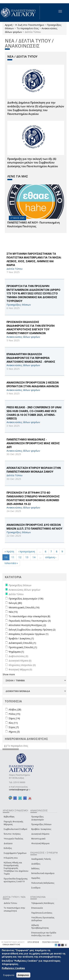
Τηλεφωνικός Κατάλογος (43, 903)
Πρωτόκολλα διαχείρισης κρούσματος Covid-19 (16, 880)
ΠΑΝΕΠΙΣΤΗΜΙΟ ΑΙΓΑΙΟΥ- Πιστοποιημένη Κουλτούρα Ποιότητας (34, 224)
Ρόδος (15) (14, 714)
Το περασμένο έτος (28, 28)
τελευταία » (11, 563)
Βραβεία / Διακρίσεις (41, 829)
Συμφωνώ (9, 975)
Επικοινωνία (37, 908)
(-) (6, 746)
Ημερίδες (36, 878)
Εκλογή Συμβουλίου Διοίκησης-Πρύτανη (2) (32, 630)
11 (13, 557)
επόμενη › (51, 557)
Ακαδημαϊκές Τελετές (41, 859)
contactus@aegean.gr (20, 790)
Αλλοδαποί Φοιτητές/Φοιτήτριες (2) (27, 625)
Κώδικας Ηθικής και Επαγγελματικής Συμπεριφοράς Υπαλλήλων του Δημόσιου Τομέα (16, 868)
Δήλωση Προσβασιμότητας (40, 927)
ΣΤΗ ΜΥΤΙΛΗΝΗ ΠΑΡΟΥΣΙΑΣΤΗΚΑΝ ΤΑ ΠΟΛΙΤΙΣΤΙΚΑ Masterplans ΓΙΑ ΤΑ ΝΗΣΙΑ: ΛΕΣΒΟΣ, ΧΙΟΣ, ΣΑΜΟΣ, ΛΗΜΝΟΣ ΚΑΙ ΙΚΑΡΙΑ (34, 259)
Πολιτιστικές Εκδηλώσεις (43, 883)
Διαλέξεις (36, 864)
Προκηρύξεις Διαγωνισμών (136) (26, 599)
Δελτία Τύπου (10, 903)
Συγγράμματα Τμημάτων (15, 853)
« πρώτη (9, 551)
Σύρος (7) (14, 727)
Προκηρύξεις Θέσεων (41, 824)
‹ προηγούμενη (27, 551)
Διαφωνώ (23, 975)
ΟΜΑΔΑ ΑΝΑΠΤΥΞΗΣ (11, 944)
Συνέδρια (36, 888)
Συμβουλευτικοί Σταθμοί (15, 829)
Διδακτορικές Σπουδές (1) (22, 643)
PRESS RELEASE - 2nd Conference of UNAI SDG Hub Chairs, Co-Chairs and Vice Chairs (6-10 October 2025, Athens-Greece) (34, 413)
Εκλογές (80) (15, 603)
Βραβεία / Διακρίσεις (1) (21, 638)
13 (27, 557)
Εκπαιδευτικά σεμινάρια (43, 873)
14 (34, 557)
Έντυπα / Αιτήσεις (12, 834)
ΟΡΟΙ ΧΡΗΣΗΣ (33, 942)
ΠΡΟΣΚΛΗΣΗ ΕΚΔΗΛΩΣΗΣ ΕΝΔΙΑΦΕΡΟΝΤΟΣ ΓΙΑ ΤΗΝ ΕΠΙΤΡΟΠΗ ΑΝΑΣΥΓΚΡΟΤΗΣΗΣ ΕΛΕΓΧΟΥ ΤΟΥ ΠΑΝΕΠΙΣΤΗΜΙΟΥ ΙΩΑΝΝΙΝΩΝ (31, 328)
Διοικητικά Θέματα (40, 834)
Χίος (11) (13, 723)
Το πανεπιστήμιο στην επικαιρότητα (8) (29, 616)
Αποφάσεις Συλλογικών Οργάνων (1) (29, 634)
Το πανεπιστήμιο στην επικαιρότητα (14, 909)
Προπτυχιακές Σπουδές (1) (23, 647)
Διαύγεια (8, 843)
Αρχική (9, 25)
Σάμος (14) (14, 718)
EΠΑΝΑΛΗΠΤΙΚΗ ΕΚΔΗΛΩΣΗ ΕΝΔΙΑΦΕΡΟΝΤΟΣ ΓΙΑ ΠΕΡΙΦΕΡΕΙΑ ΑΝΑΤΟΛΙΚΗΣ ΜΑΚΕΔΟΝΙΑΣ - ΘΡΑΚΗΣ (31, 358)
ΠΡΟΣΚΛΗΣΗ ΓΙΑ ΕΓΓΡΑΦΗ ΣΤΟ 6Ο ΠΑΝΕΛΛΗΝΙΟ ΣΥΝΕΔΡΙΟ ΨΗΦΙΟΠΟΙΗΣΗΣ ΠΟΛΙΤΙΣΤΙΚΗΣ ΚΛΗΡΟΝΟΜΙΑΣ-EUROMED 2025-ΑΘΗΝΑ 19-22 (33, 498)
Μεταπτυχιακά (38, 839)
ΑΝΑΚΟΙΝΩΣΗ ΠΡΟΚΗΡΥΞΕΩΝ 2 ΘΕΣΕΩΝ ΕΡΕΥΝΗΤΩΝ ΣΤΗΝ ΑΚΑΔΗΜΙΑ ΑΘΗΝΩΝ (33, 384)
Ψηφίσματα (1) (16, 652)
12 (20, 557)
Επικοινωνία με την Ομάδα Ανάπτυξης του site (44, 934)
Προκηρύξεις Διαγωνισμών (38, 818)
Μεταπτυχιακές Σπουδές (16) (24, 607)
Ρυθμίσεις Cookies (13, 968)
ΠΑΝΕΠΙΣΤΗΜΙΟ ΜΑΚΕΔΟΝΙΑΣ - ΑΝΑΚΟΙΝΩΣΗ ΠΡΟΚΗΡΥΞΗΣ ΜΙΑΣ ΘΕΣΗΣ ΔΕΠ (33, 443)
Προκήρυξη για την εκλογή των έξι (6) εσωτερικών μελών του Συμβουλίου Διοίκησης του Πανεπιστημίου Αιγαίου (33, 163)
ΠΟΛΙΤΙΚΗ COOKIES (51, 942)
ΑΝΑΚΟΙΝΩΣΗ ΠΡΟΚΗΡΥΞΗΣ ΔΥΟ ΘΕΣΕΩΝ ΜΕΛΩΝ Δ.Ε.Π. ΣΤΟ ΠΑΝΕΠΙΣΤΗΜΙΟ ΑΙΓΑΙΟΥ (34, 527)
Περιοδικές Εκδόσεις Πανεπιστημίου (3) (30, 621)
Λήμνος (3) (14, 732)
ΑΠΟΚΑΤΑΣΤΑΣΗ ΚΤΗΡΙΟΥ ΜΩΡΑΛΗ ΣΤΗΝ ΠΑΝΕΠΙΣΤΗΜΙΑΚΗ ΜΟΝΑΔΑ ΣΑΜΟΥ (34, 470)
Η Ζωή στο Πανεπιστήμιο (30, 25)
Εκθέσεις (35, 868)
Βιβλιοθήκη (9, 817)
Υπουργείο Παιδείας (13, 839)
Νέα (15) (13, 612)
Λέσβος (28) (15, 709)
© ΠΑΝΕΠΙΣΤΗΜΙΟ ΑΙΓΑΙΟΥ (13, 942)
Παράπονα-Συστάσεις (42, 913)
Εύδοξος (8, 848)
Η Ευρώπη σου (11, 858)
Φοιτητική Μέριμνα (40, 843)
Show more (9, 674)
